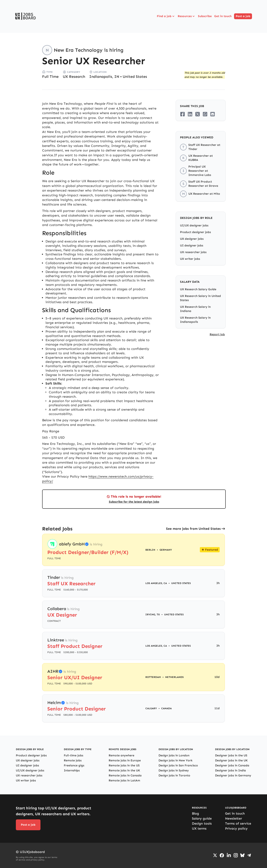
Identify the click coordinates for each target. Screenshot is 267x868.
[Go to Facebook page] (222, 855)
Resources (187, 16)
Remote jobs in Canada (125, 775)
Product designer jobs (195, 232)
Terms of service (238, 823)
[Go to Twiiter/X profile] (215, 855)
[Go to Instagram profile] (236, 855)
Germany (166, 550)
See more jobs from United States (193, 529)
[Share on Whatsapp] (205, 114)
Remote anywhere (122, 755)
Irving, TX (153, 614)
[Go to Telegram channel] (249, 855)
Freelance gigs (74, 765)
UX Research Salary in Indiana (195, 309)
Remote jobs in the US (124, 765)
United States (135, 77)
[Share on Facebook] (183, 114)
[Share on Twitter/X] (198, 114)
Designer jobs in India (230, 770)
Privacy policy (236, 828)
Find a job (166, 16)
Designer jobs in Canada (232, 765)
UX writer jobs (190, 259)
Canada (166, 708)
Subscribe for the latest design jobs (134, 502)
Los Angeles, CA (156, 583)
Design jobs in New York (176, 760)
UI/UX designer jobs (194, 225)
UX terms (199, 828)
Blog (195, 813)
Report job (217, 334)
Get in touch (223, 16)
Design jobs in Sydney (174, 770)
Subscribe (205, 16)
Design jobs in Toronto (174, 775)
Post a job (243, 16)
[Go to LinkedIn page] (229, 855)
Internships (72, 770)
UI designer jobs (192, 245)
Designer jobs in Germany (233, 775)
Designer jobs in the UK (231, 760)
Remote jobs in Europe (125, 760)
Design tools (202, 823)
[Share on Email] (213, 114)
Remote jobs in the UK (124, 770)
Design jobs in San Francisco (178, 765)
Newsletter (234, 818)
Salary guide (202, 818)
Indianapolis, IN (104, 77)
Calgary (151, 708)
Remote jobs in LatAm (124, 780)
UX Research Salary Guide (198, 289)
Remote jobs (73, 760)
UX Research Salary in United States (200, 298)
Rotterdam (153, 677)
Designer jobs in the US (231, 755)
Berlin (150, 550)
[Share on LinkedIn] (190, 114)
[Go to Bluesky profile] (242, 855)
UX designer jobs (192, 239)
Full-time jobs (74, 755)
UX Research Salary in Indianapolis (195, 320)
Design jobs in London (174, 755)
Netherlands (174, 677)
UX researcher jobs (193, 252)
